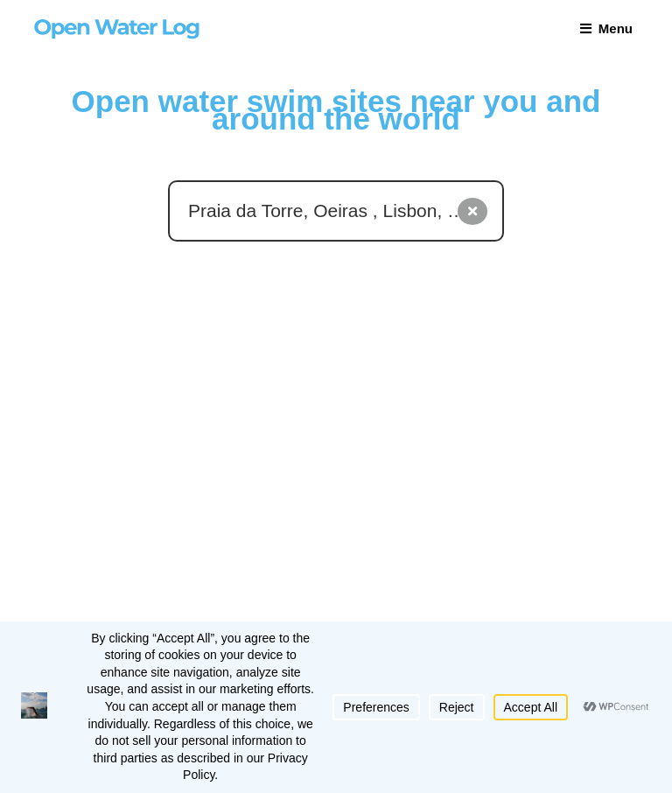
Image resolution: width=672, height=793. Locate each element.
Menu (606, 28)
